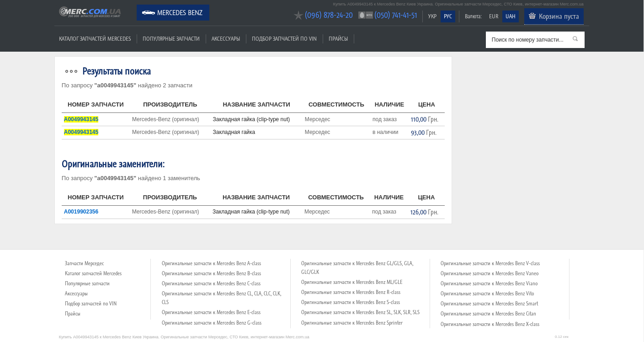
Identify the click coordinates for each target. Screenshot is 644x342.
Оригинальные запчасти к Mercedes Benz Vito (487, 294)
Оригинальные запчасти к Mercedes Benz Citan (488, 314)
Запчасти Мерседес (84, 263)
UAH (511, 16)
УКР (432, 16)
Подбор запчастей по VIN (284, 39)
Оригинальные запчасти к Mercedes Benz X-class (490, 324)
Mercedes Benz (180, 12)
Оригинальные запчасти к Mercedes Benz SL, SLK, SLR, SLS (360, 312)
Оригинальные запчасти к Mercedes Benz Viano (489, 283)
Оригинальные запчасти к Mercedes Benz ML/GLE (352, 282)
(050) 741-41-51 (396, 15)
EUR (494, 16)
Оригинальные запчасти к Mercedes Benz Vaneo (490, 273)
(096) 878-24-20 (329, 15)
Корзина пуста (559, 16)
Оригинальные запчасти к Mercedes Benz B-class (211, 273)
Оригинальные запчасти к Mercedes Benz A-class (211, 263)
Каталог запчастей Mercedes (95, 39)
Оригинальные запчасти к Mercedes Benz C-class (211, 283)
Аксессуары (226, 39)
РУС (448, 16)
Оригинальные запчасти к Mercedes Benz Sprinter (352, 323)
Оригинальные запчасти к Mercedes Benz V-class (490, 263)
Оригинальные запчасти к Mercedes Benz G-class (212, 323)
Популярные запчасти (171, 39)
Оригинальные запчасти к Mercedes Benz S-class (351, 302)
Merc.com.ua (56, 6)
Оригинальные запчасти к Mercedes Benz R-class (351, 292)
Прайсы (338, 39)
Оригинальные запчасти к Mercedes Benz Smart (489, 304)
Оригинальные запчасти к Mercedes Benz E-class (211, 312)
